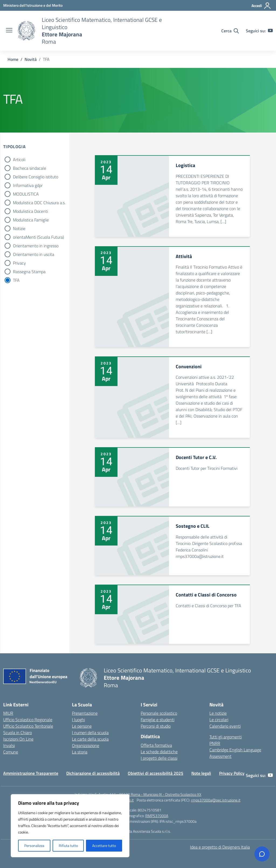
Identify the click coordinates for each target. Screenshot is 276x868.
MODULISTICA (26, 194)
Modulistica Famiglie (31, 220)
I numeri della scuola (90, 732)
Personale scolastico (159, 713)
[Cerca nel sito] (230, 31)
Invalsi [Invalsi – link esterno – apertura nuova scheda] (9, 745)
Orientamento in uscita (34, 254)
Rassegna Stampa (29, 272)
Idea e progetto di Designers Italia (220, 847)
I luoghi (78, 720)
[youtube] (270, 31)
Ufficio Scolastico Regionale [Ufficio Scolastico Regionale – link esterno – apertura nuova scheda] (28, 720)
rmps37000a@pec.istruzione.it (216, 800)
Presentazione (85, 713)
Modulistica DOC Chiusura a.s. (39, 203)
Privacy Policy (232, 773)
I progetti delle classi (159, 758)
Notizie (19, 228)
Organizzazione (86, 745)
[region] (70, 826)
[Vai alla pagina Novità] (31, 59)
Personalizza (34, 846)
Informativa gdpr (28, 185)
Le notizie (218, 713)
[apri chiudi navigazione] (9, 31)
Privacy (19, 263)
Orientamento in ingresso (36, 246)
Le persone (82, 726)
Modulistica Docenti (30, 211)
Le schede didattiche (159, 752)
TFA (16, 280)
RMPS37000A (157, 816)
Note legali (201, 773)
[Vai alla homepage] (26, 31)
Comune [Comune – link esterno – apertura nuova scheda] (11, 752)
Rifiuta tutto (68, 846)
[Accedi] (261, 6)
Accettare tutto (104, 846)
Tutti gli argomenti (226, 737)
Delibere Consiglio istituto (36, 177)
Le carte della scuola (90, 739)
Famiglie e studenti (158, 720)
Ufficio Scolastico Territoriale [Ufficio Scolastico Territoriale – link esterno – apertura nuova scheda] (28, 726)
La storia (80, 752)
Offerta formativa (156, 745)
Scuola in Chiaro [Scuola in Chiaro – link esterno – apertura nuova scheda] (18, 732)
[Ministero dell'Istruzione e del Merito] (33, 5)
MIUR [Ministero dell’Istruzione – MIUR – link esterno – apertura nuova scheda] (8, 713)
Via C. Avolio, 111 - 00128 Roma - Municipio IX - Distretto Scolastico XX (145, 794)
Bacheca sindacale (30, 168)
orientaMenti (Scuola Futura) (38, 237)
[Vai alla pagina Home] (13, 59)
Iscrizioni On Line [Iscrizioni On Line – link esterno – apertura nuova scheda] (18, 739)
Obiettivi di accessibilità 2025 (156, 773)
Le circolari (219, 720)
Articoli (19, 159)
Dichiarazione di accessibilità (93, 773)
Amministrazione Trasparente (31, 773)
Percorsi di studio (156, 726)
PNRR (215, 743)
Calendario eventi (225, 726)
